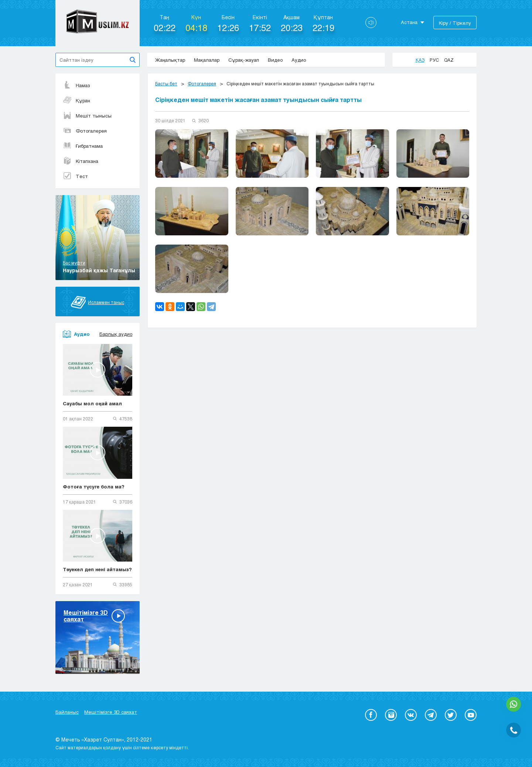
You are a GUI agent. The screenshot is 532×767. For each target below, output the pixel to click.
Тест (75, 176)
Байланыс (67, 712)
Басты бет (166, 83)
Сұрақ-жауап (244, 60)
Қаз (420, 60)
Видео (275, 60)
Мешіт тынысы (87, 116)
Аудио (299, 60)
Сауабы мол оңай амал (92, 403)
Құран (76, 100)
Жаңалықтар (170, 60)
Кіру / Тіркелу (455, 23)
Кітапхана (81, 161)
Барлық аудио (116, 334)
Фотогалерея (85, 131)
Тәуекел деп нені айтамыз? (97, 569)
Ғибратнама (83, 146)
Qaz (449, 60)
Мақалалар (207, 60)
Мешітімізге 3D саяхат (111, 712)
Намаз (76, 85)
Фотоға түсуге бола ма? (94, 487)
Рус (434, 60)
